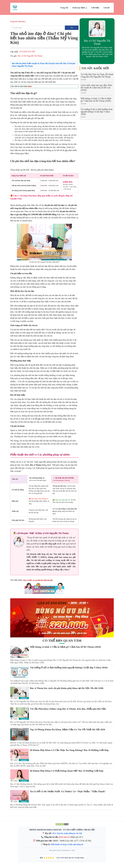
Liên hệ (106, 8)
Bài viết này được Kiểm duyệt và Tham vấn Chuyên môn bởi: (44, 65)
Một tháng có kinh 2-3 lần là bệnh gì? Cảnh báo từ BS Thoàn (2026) (96, 100)
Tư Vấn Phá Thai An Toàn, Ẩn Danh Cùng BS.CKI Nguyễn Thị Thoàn (97, 76)
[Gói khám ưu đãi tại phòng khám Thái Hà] (62, 618)
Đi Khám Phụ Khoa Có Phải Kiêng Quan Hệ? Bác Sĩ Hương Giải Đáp (67, 771)
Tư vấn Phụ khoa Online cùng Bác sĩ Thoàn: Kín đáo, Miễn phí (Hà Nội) (68, 709)
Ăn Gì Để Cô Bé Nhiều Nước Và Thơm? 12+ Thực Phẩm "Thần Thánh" (68, 791)
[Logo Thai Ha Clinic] (15, 8)
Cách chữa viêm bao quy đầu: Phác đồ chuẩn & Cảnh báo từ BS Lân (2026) (96, 88)
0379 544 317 (64, 837)
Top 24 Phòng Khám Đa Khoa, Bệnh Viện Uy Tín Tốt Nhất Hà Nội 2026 (68, 729)
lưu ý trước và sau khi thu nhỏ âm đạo (38, 580)
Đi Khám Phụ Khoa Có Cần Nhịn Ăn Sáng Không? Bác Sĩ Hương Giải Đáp (69, 750)
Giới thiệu (95, 8)
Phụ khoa (22, 22)
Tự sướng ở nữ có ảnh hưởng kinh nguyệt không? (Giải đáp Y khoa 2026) (97, 112)
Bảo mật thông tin (76, 844)
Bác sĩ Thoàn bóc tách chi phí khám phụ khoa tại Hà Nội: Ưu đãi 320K (67, 688)
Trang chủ (64, 8)
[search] (38, 28)
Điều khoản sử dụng (59, 844)
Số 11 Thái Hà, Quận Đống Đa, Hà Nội (67, 833)
